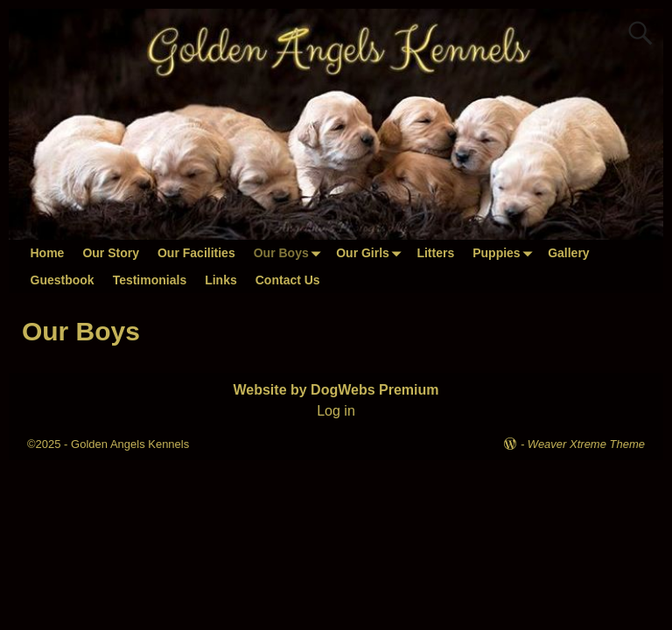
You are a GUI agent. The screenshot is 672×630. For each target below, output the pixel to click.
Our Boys (290, 253)
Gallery (568, 253)
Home (48, 253)
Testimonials (150, 280)
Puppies (505, 253)
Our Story (111, 253)
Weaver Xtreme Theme (586, 444)
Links (221, 280)
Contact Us (288, 280)
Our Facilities (196, 253)
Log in (336, 411)
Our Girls (372, 253)
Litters (435, 253)
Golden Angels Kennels (130, 444)
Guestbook (63, 280)
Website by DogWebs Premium (336, 390)
